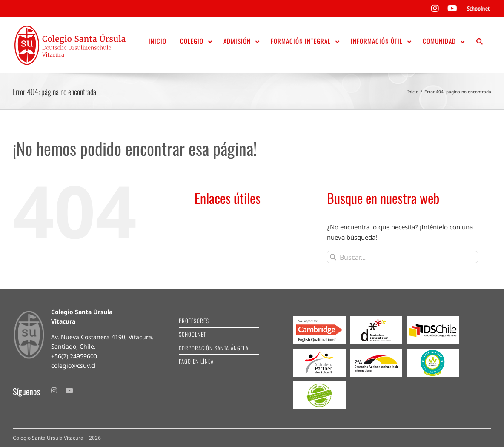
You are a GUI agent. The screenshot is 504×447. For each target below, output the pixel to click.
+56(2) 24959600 (74, 356)
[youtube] (69, 390)
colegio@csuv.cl (73, 365)
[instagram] (54, 390)
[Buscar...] (402, 257)
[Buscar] (333, 257)
